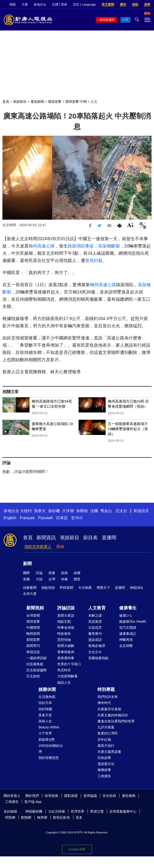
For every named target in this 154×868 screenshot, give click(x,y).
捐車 (147, 4)
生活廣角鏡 (47, 697)
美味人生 (45, 721)
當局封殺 (94, 261)
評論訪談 (66, 608)
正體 (55, 4)
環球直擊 (55, 102)
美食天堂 (45, 715)
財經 (65, 573)
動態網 (26, 817)
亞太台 (121, 511)
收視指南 (51, 796)
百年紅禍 (104, 740)
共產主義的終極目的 (113, 715)
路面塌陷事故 (81, 246)
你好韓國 (45, 709)
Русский (45, 518)
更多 (79, 817)
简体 (64, 4)
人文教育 (97, 608)
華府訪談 (33, 652)
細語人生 (64, 682)
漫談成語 (95, 640)
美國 (26, 579)
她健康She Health (133, 621)
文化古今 (95, 652)
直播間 (109, 538)
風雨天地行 (106, 746)
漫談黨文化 (106, 764)
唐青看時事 (66, 658)
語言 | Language (84, 4)
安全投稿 (109, 796)
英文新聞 (108, 4)
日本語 (62, 518)
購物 (60, 547)
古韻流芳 (95, 628)
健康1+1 (125, 615)
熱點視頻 (48, 588)
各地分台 (40, 4)
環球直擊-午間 (76, 102)
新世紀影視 (61, 817)
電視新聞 (37, 102)
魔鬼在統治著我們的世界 (116, 721)
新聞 (27, 564)
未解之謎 (95, 615)
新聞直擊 (33, 640)
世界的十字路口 (69, 664)
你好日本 (45, 703)
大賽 (25, 4)
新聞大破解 (66, 646)
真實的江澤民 (108, 733)
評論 (39, 573)
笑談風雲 (95, 621)
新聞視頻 (35, 608)
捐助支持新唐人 (38, 547)
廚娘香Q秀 (47, 740)
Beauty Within (49, 727)
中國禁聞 (33, 628)
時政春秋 (64, 634)
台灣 (52, 579)
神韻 (13, 4)
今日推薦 (85, 588)
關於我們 (32, 796)
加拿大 (40, 511)
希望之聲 (97, 811)
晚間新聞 (33, 634)
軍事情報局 (66, 652)
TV (126, 20)
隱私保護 (71, 796)
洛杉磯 (54, 511)
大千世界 (45, 733)
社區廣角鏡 (35, 664)
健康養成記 (128, 634)
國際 (26, 573)
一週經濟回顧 (37, 658)
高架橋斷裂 (109, 246)
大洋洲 (68, 511)
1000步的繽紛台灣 (51, 749)
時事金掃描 (66, 628)
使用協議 (90, 796)
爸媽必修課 (97, 646)
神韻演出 (137, 588)
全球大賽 (30, 594)
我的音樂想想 (49, 758)
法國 (94, 511)
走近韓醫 (126, 646)
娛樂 (77, 573)
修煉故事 (104, 770)
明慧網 (10, 817)
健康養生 (128, 608)
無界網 (42, 817)
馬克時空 (64, 670)
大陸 (39, 579)
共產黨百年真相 (109, 709)
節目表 (90, 538)
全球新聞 (33, 615)
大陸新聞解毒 (67, 676)
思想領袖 (64, 640)
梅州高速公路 (42, 246)
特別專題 (106, 689)
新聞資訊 (46, 538)
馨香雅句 (95, 634)
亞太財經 (33, 676)
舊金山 (106, 511)
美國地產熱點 (98, 658)
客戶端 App (33, 802)
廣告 (123, 4)
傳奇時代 (104, 703)
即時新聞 (66, 588)
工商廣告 (104, 776)
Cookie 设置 (77, 849)
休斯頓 (82, 511)
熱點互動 (64, 621)
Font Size (130, 225)
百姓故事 (104, 758)
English (10, 518)
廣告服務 (129, 796)
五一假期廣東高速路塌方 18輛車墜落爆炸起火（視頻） (128, 429)
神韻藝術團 (34, 811)
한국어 (77, 518)
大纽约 (26, 511)
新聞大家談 (66, 615)
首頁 (6, 102)
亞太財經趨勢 (37, 670)
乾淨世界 (78, 811)
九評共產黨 (106, 727)
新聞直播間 (107, 20)
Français (27, 518)
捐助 (135, 4)
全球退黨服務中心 (123, 811)
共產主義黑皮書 (109, 752)
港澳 (52, 573)
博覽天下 (103, 588)
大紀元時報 (57, 811)
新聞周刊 (33, 646)
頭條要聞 (30, 588)
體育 (77, 579)
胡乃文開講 (128, 628)
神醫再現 (126, 640)
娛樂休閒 (47, 689)
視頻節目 (20, 102)
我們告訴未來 (108, 697)
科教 (65, 579)
